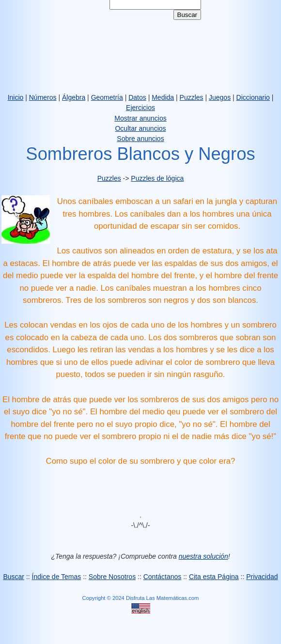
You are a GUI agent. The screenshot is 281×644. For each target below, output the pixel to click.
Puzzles (192, 97)
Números (43, 97)
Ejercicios (140, 108)
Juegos (220, 97)
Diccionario (253, 97)
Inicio (16, 97)
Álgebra (74, 97)
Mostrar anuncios (140, 118)
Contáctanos (163, 577)
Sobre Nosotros (112, 577)
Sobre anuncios (140, 139)
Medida (163, 97)
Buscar (14, 577)
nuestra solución (203, 556)
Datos (137, 97)
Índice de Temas (57, 577)
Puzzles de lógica (157, 178)
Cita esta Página (214, 577)
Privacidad (262, 577)
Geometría (107, 97)
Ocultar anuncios (140, 128)
